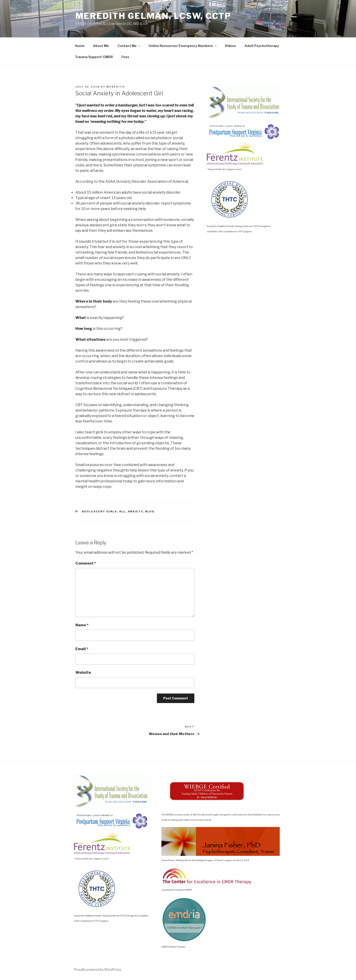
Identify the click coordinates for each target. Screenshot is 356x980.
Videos (230, 46)
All (122, 511)
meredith (116, 87)
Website (83, 673)
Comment (86, 563)
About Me (101, 46)
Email (82, 649)
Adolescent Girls (99, 511)
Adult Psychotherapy (262, 46)
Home (80, 46)
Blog (150, 511)
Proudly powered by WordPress (98, 969)
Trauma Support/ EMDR (94, 57)
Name (82, 625)
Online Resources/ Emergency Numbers (183, 46)
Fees (125, 57)
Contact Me (129, 46)
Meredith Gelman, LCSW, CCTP (153, 16)
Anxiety (135, 511)
